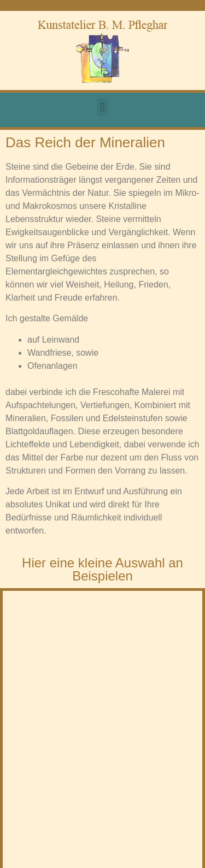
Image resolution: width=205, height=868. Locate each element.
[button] (102, 107)
